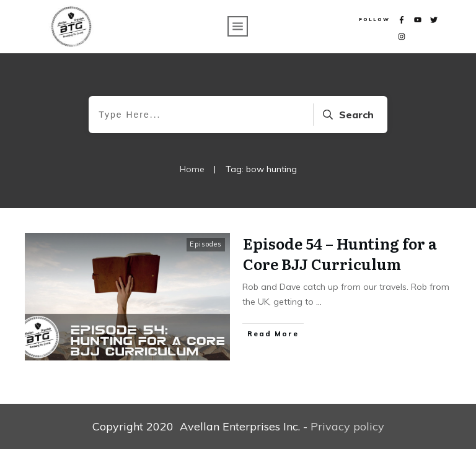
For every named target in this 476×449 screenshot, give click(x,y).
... (319, 302)
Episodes (206, 244)
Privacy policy (347, 426)
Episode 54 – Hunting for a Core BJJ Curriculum (340, 254)
